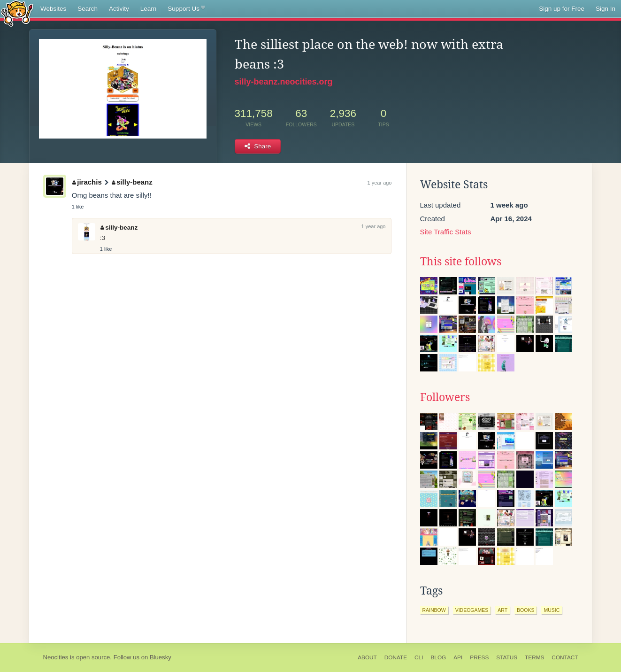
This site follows (461, 262)
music (552, 610)
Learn (149, 9)
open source (93, 657)
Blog (438, 657)
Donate (396, 657)
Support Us (186, 9)
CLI (419, 657)
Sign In (606, 9)
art (502, 610)
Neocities (56, 657)
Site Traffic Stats (446, 232)
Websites (53, 9)
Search (88, 9)
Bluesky (161, 657)
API (458, 657)
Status (507, 657)
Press (479, 657)
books (525, 610)
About (367, 657)
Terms (534, 657)
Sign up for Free (562, 9)
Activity (119, 9)
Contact (565, 657)
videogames (472, 610)
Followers (445, 397)
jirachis (87, 182)
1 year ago (380, 183)
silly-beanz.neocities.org (284, 82)
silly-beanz (132, 182)
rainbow (434, 610)
